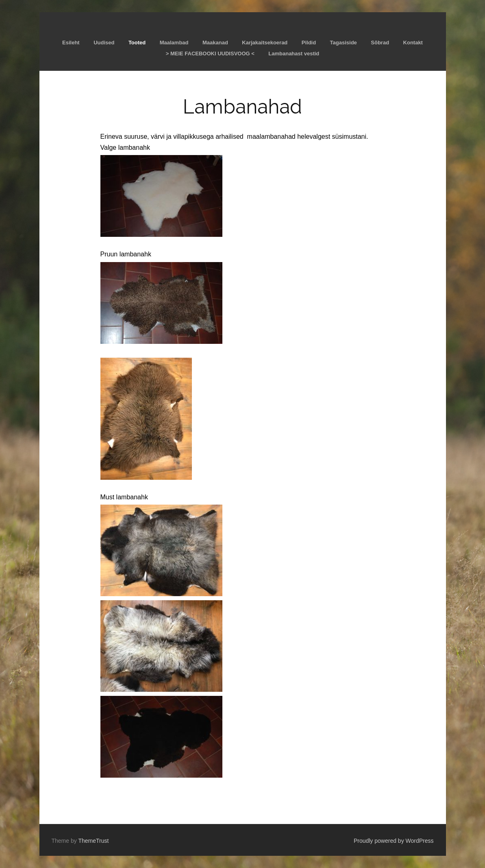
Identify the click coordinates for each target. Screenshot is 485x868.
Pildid (309, 43)
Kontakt (413, 43)
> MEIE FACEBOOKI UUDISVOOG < (210, 54)
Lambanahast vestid (294, 54)
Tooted (137, 43)
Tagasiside (344, 43)
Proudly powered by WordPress (394, 841)
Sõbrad (380, 43)
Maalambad (174, 43)
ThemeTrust (93, 841)
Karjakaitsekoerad (265, 43)
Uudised (104, 43)
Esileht (71, 43)
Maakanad (215, 43)
